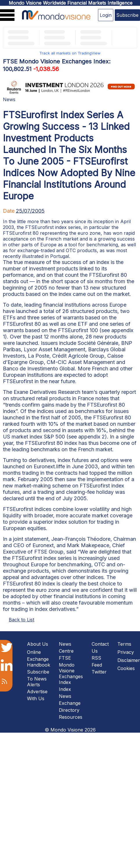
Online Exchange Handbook (39, 658)
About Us (38, 644)
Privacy (126, 652)
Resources (71, 717)
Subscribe (127, 15)
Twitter (99, 672)
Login (106, 15)
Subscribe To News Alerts (38, 678)
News (9, 99)
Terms (124, 644)
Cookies (126, 668)
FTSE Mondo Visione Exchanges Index (71, 670)
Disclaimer (129, 660)
